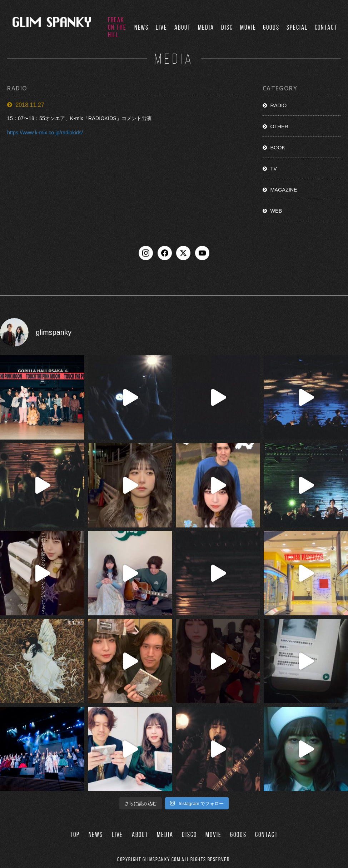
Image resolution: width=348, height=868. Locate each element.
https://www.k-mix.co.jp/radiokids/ (45, 133)
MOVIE (248, 27)
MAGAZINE (284, 190)
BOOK (278, 148)
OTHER (279, 127)
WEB (276, 211)
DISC (227, 27)
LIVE (161, 27)
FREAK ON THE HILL (117, 27)
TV (274, 169)
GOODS (271, 27)
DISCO (189, 835)
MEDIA (206, 27)
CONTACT (326, 27)
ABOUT (183, 27)
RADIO (279, 105)
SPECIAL (297, 27)
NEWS (142, 27)
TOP (75, 835)
